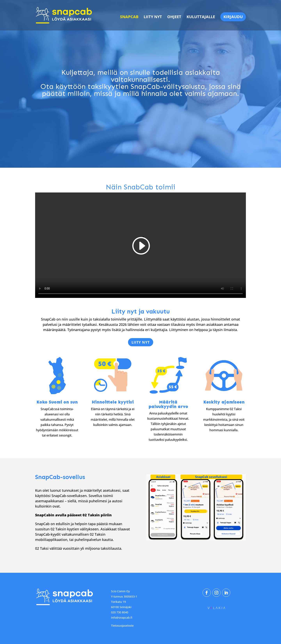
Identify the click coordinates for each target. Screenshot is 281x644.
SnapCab (129, 17)
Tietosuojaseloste (122, 626)
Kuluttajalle (201, 17)
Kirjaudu (233, 17)
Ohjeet (174, 17)
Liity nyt (153, 17)
